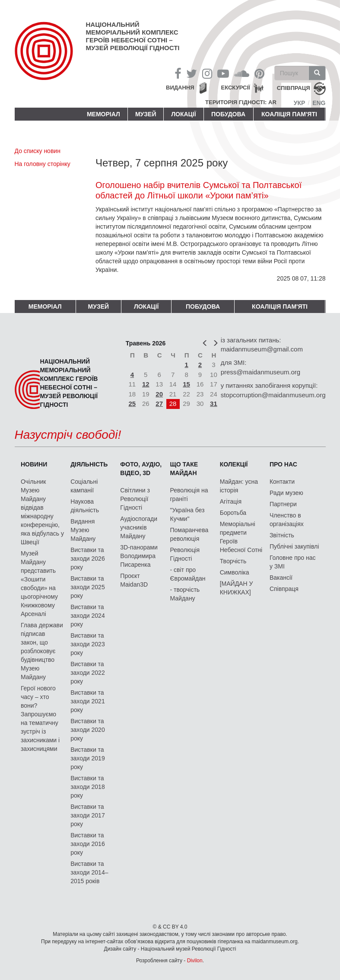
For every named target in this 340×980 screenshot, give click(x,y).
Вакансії (281, 578)
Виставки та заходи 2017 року (88, 815)
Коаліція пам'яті (289, 114)
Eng (319, 103)
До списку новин (38, 151)
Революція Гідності (185, 554)
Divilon (195, 961)
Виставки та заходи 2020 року (88, 730)
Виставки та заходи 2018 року (88, 787)
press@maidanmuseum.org (261, 372)
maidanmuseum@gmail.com (262, 349)
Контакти (282, 482)
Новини (34, 464)
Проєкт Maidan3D (134, 580)
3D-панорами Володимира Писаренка (139, 556)
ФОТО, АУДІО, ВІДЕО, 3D (141, 469)
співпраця (294, 88)
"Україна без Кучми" (187, 514)
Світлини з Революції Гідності (135, 499)
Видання (180, 88)
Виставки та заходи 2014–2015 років (89, 872)
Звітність (282, 535)
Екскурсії (236, 88)
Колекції (234, 464)
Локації (183, 114)
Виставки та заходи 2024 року (88, 616)
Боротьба (233, 513)
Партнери (283, 504)
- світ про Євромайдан (188, 574)
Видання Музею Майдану (83, 530)
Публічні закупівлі (294, 546)
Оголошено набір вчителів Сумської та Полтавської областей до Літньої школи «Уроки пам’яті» (199, 190)
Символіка (235, 572)
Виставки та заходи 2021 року (88, 701)
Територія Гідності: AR (241, 102)
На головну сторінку (43, 164)
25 (132, 404)
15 (186, 384)
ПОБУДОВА (228, 114)
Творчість (233, 561)
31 (214, 404)
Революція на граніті (189, 495)
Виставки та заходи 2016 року (88, 844)
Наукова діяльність (85, 506)
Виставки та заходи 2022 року (88, 673)
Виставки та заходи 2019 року (88, 758)
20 (159, 394)
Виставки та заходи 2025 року (88, 587)
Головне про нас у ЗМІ (293, 562)
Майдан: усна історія (239, 486)
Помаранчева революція (189, 534)
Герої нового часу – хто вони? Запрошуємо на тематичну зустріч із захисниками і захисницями (40, 718)
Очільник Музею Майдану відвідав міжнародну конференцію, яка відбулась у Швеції (42, 512)
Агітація (231, 501)
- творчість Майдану (185, 594)
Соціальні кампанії (84, 486)
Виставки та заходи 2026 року (88, 559)
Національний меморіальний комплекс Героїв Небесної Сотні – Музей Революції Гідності (133, 36)
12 (146, 384)
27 (159, 404)
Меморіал (103, 114)
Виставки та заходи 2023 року (88, 644)
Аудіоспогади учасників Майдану (139, 527)
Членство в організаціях (287, 520)
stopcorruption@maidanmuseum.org (273, 395)
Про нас (283, 464)
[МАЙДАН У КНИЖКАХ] (237, 588)
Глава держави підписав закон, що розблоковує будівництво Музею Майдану (42, 651)
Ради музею (286, 493)
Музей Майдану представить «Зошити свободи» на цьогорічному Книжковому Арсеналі (39, 584)
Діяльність (89, 464)
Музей (146, 114)
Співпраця (284, 589)
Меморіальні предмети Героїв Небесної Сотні (241, 537)
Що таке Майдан (184, 469)
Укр (300, 103)
